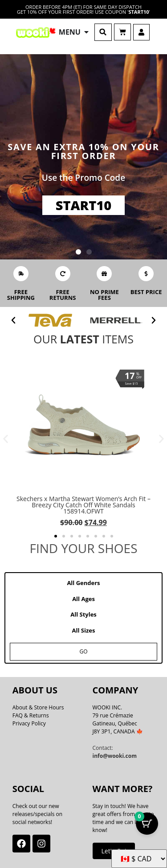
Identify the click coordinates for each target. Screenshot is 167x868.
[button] (103, 32)
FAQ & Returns (31, 715)
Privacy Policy (29, 723)
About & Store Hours (38, 707)
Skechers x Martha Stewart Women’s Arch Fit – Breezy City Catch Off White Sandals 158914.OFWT (83, 505)
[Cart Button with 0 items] (147, 824)
